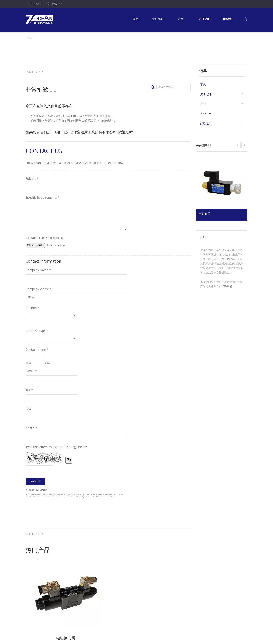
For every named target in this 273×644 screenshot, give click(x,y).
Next (238, 145)
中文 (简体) (51, 4)
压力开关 (206, 213)
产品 (182, 19)
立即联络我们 (224, 286)
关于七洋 (158, 19)
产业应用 (206, 19)
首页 (136, 19)
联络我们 (229, 19)
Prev (244, 145)
